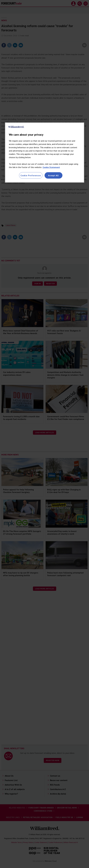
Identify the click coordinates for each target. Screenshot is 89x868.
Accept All (53, 175)
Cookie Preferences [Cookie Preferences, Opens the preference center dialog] (31, 175)
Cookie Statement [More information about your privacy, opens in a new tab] (51, 167)
